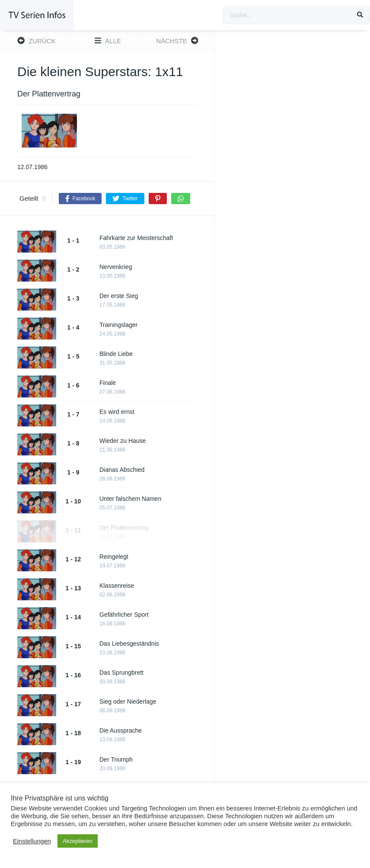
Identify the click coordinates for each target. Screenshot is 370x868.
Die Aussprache (121, 730)
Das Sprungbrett (121, 673)
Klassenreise (117, 586)
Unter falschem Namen (130, 499)
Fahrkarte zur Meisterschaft (136, 238)
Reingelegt (114, 557)
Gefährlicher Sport (124, 615)
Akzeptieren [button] (78, 841)
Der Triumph (116, 759)
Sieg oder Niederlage (128, 701)
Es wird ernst (117, 412)
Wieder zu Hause (123, 441)
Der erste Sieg (119, 296)
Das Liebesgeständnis (129, 644)
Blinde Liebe (116, 354)
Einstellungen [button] (32, 841)
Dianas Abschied (122, 470)
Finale (108, 383)
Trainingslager (118, 325)
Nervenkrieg (116, 267)
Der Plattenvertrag (124, 528)
